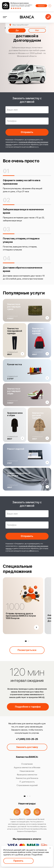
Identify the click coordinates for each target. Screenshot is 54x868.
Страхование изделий (27, 785)
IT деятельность (27, 782)
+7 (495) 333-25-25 (27, 739)
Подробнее (37, 855)
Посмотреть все (27, 650)
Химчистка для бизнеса (27, 778)
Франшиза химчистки (27, 775)
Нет (37, 30)
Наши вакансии (27, 771)
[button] (26, 641)
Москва (20, 25)
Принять (18, 861)
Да (17, 30)
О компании (27, 764)
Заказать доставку (27, 747)
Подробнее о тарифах (28, 707)
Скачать (41, 6)
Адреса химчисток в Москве (27, 767)
